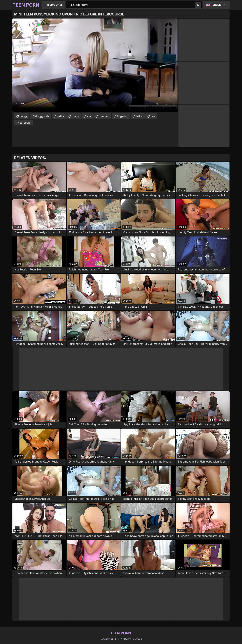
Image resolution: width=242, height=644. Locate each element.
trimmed (104, 116)
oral (153, 116)
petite (61, 116)
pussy (75, 116)
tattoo (139, 116)
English (218, 5)
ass (89, 116)
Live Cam (56, 5)
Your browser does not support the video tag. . (95, 65)
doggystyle (42, 116)
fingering (123, 116)
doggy (24, 116)
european (25, 123)
